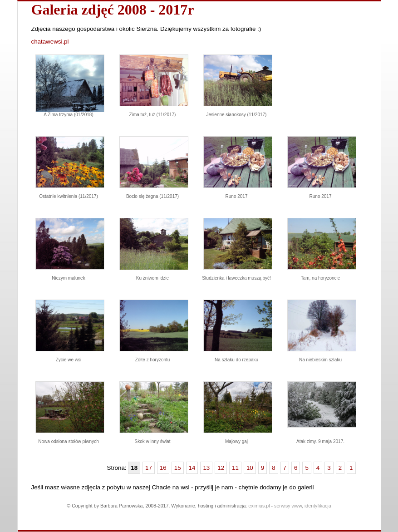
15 (178, 468)
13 (206, 468)
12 (221, 468)
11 (235, 468)
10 (250, 468)
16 (163, 468)
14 (192, 468)
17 (149, 468)
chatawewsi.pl (50, 42)
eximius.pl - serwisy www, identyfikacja (290, 506)
